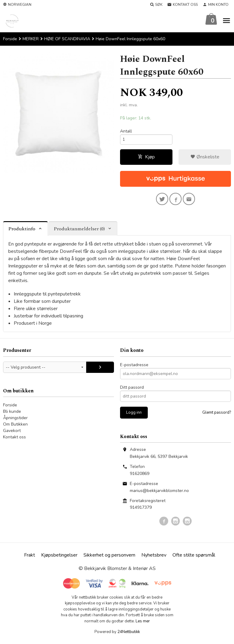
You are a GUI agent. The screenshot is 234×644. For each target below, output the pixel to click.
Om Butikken (15, 427)
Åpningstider (15, 421)
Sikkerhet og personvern (109, 558)
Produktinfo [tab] (22, 232)
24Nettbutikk (129, 635)
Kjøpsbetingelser (59, 558)
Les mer (143, 624)
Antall (126, 131)
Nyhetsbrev (154, 558)
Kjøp (146, 158)
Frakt (30, 558)
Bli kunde (12, 414)
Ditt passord (132, 390)
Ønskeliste (205, 158)
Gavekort (12, 433)
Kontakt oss (14, 440)
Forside (10, 39)
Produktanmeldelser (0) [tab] (79, 232)
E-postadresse (134, 368)
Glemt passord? (217, 415)
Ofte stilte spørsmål (194, 558)
